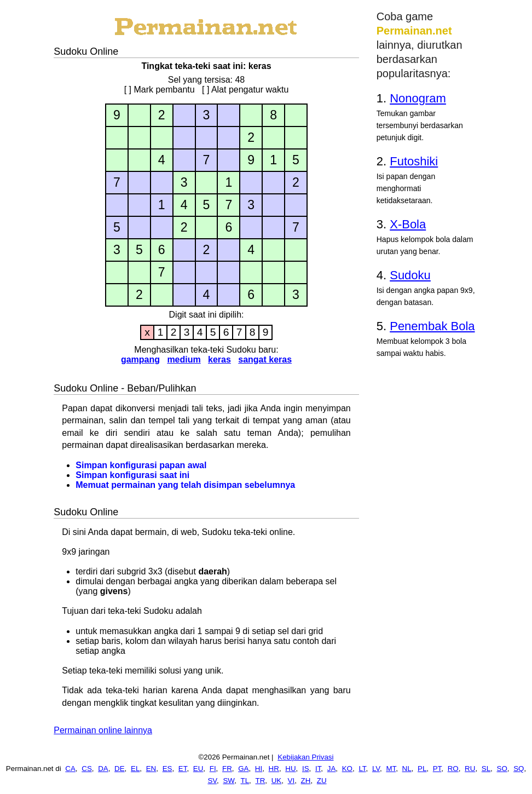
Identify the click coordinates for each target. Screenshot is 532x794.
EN (151, 769)
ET (183, 769)
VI (291, 781)
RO (453, 769)
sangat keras (265, 359)
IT (318, 769)
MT (391, 769)
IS (306, 769)
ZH (306, 781)
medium (184, 359)
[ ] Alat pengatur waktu (245, 90)
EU (198, 769)
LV (376, 769)
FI (213, 769)
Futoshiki (414, 161)
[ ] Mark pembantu (160, 90)
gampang (140, 359)
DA (103, 769)
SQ (519, 769)
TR (261, 781)
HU (290, 769)
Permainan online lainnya (103, 730)
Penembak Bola (432, 326)
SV (212, 781)
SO (502, 769)
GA (243, 769)
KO (347, 769)
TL (245, 781)
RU (470, 769)
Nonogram (418, 98)
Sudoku (410, 275)
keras (219, 359)
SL (486, 769)
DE (120, 769)
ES (167, 769)
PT (437, 769)
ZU (322, 781)
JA (332, 769)
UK (277, 781)
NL (407, 769)
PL (422, 769)
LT (362, 769)
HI (259, 769)
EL (135, 769)
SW (229, 781)
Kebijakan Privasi (305, 757)
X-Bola (408, 224)
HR (274, 769)
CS (87, 769)
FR (227, 769)
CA (70, 769)
